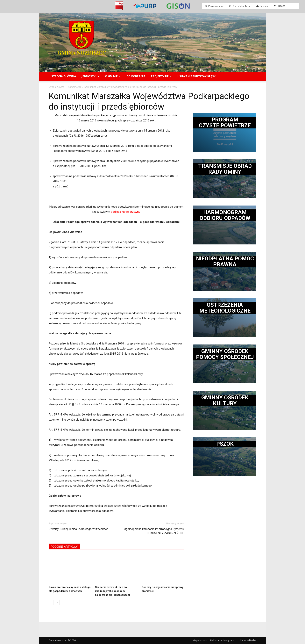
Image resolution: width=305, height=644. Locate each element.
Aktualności (74, 87)
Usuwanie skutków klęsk (196, 76)
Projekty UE (161, 76)
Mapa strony (200, 640)
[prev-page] (51, 603)
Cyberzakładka (248, 640)
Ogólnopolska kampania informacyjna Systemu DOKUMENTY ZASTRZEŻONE (154, 531)
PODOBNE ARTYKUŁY (64, 547)
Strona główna (64, 76)
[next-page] (57, 603)
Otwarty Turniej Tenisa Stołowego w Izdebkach (78, 529)
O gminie (113, 76)
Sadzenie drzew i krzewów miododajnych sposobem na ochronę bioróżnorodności (112, 591)
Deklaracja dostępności (223, 640)
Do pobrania (136, 76)
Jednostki (90, 76)
